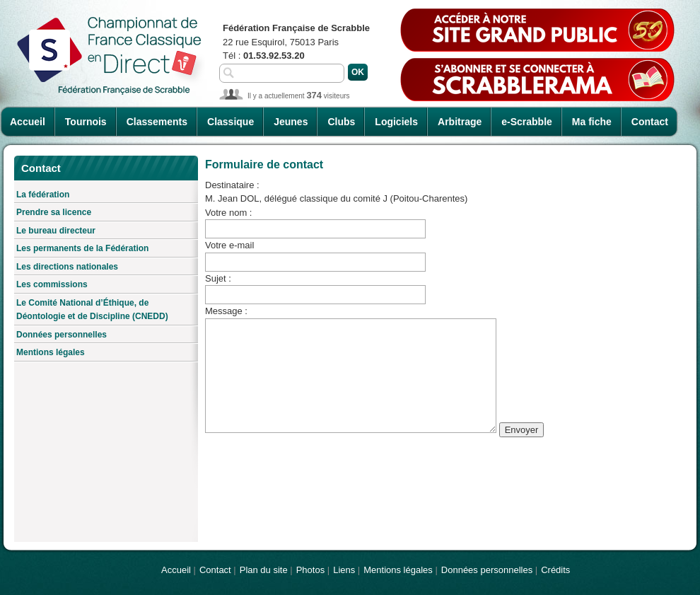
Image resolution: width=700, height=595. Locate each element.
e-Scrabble (527, 122)
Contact (650, 122)
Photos (310, 570)
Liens (344, 570)
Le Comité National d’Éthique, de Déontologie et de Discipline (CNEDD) (92, 310)
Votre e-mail (229, 245)
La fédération (43, 195)
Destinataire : (232, 185)
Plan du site (264, 570)
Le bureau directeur (56, 231)
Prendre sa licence (54, 212)
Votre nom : (228, 213)
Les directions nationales (67, 267)
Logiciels (396, 122)
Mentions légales (51, 352)
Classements (157, 122)
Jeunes (291, 122)
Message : (226, 311)
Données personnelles (62, 335)
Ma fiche (592, 122)
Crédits (555, 570)
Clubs (341, 122)
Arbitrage (460, 122)
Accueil (28, 122)
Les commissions (52, 284)
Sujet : (218, 278)
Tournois (86, 122)
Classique (231, 122)
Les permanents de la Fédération (82, 248)
